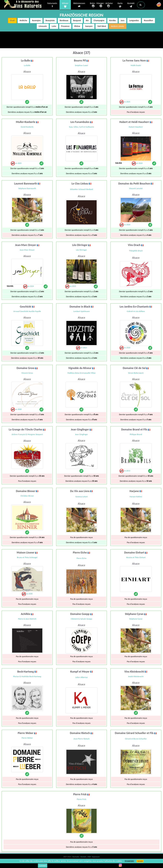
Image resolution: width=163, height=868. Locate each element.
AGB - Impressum (94, 857)
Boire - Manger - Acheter (101, 5)
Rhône (77, 26)
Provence (65, 26)
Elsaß (12, 20)
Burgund (77, 20)
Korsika (112, 20)
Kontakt (131, 5)
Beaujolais (50, 20)
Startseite (76, 857)
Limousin (43, 26)
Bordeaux (64, 20)
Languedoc (134, 20)
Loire (54, 26)
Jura (122, 20)
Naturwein (52, 5)
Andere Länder (118, 26)
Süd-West (102, 26)
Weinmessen (79, 5)
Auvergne (36, 20)
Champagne (99, 20)
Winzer (65, 5)
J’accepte (140, 861)
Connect (43, 866)
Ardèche (23, 20)
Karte (120, 5)
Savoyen (89, 26)
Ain (87, 20)
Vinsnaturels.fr (24, 4)
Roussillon (148, 20)
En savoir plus (129, 861)
